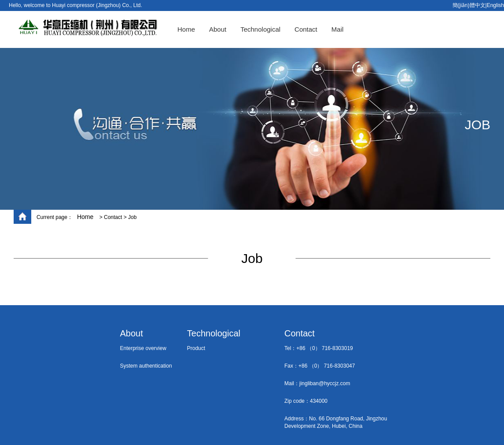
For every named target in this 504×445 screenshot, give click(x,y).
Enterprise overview (143, 348)
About (218, 29)
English (495, 5)
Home (186, 29)
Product (196, 348)
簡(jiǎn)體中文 (469, 5)
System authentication (146, 366)
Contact (306, 29)
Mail (338, 29)
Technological (260, 29)
